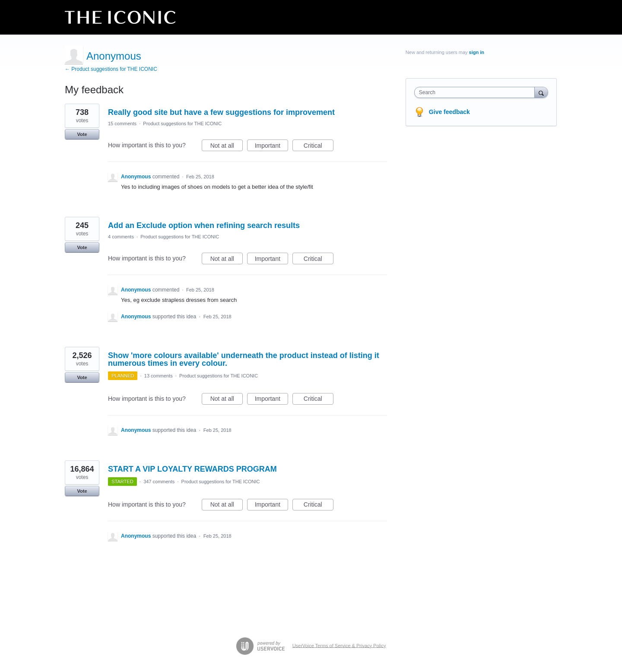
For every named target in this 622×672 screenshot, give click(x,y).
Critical (319, 147)
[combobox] (477, 92)
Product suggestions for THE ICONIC (182, 124)
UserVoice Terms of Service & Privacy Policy (339, 645)
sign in (477, 52)
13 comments (159, 376)
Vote (82, 134)
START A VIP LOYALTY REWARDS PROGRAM (192, 469)
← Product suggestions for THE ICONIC (111, 69)
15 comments (122, 124)
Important (271, 147)
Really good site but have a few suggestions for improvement (221, 112)
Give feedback (449, 112)
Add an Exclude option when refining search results (204, 225)
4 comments (121, 237)
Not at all (227, 147)
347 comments (159, 482)
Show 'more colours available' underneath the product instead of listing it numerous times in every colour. (244, 359)
